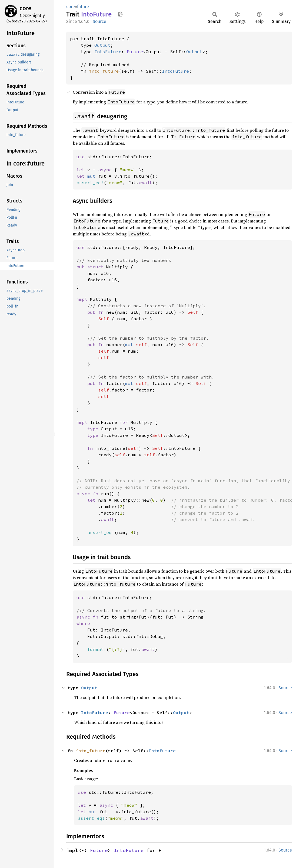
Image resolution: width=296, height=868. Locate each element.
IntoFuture (108, 52)
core (25, 8)
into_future (104, 71)
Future (135, 52)
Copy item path (120, 14)
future (83, 7)
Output (102, 45)
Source (99, 21)
